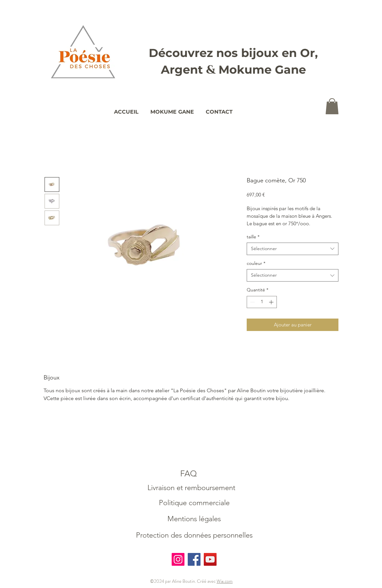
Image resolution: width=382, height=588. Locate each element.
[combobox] (293, 249)
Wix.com (225, 581)
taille (253, 237)
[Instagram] (178, 559)
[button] (332, 106)
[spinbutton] (262, 302)
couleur (256, 263)
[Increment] (272, 302)
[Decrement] (252, 302)
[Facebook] (194, 559)
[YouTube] (210, 559)
